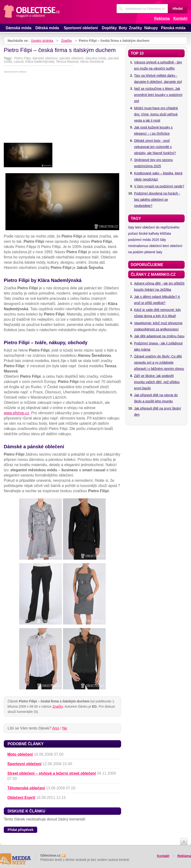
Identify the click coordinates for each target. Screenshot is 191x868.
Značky (135, 28)
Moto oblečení (20, 754)
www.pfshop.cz (16, 413)
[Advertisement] (62, 109)
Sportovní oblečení (81, 28)
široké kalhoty (149, 234)
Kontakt (180, 18)
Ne (64, 728)
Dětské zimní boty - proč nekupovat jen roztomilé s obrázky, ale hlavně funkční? (155, 147)
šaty (131, 227)
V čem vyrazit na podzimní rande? (159, 186)
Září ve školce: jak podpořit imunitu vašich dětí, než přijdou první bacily (157, 382)
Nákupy (151, 28)
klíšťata (165, 234)
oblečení (155, 246)
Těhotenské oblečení (26, 788)
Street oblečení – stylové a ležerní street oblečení (52, 773)
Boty (123, 28)
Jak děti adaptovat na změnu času (159, 336)
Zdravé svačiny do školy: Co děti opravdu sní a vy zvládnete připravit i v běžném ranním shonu (159, 362)
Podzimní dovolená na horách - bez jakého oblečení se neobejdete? (157, 200)
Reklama (162, 18)
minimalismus (138, 246)
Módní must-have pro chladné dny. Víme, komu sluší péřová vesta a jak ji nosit (156, 114)
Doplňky (109, 28)
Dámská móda (19, 28)
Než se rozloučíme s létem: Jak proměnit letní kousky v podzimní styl (158, 95)
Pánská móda (173, 28)
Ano (56, 728)
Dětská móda (47, 28)
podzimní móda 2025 (144, 240)
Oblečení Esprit (21, 798)
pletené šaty (153, 252)
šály (163, 240)
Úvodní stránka (42, 41)
